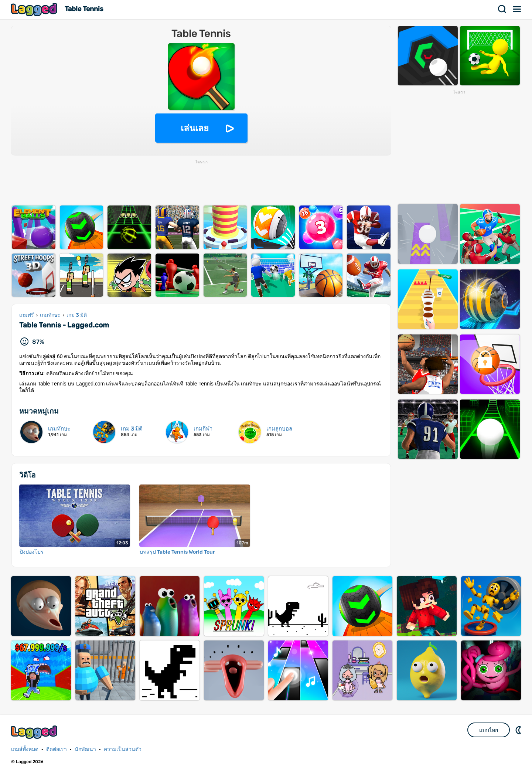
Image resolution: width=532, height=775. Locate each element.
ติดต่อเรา (57, 749)
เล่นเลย (195, 128)
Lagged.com (35, 732)
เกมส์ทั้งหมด (25, 749)
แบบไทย (489, 730)
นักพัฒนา (85, 749)
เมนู (517, 9)
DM (519, 730)
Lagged (35, 9)
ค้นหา (502, 9)
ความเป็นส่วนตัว (123, 749)
